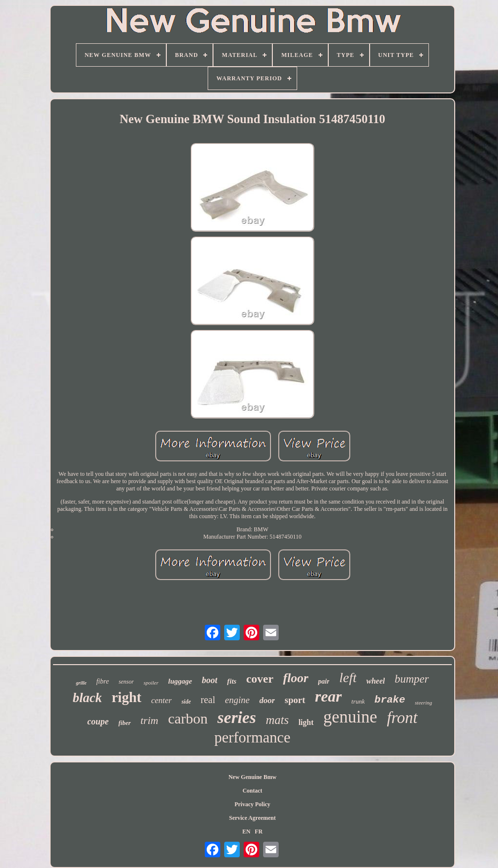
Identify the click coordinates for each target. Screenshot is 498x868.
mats (277, 720)
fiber (124, 723)
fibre (103, 681)
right (126, 697)
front (402, 718)
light (306, 722)
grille (81, 683)
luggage (180, 681)
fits (232, 681)
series (237, 717)
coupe (98, 722)
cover (260, 679)
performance (253, 737)
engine (237, 700)
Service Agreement (252, 818)
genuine (350, 717)
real (208, 700)
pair (324, 681)
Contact (253, 791)
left (348, 678)
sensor (126, 682)
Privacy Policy (252, 804)
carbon (188, 718)
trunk (358, 701)
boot (210, 680)
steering (423, 703)
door (267, 700)
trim (150, 720)
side (186, 702)
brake (390, 700)
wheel (375, 681)
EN (246, 832)
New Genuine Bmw (253, 777)
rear (329, 696)
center (161, 700)
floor (296, 678)
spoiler (151, 683)
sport (295, 700)
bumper (411, 679)
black (87, 698)
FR (259, 832)
